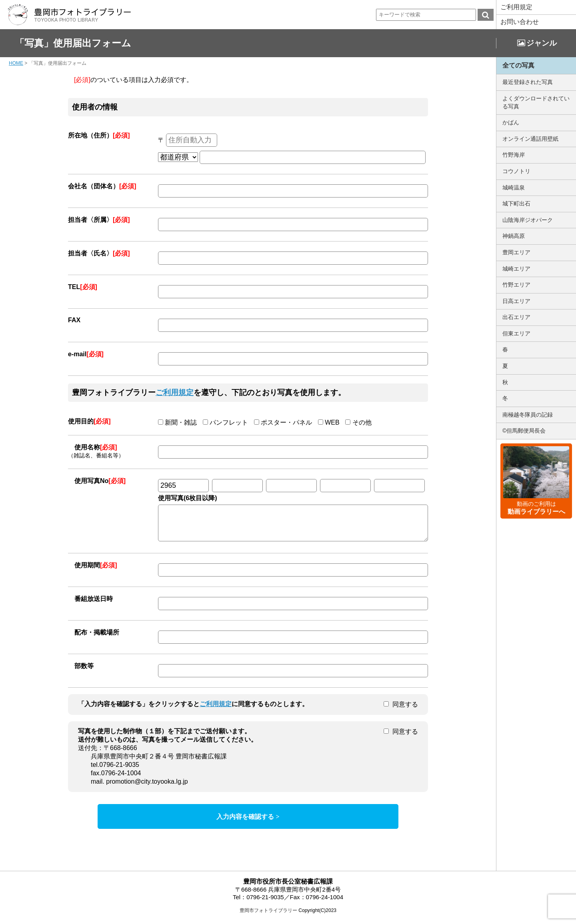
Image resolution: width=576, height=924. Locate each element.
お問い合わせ (520, 22)
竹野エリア (516, 285)
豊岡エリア (516, 252)
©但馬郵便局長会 (524, 431)
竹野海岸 (514, 155)
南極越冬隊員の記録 (528, 415)
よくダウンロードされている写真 (536, 102)
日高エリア (516, 301)
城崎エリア (516, 269)
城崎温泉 (514, 188)
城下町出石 (516, 204)
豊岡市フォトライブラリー (268, 916)
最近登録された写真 (528, 82)
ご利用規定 (516, 7)
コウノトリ (516, 171)
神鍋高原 (514, 236)
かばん (511, 122)
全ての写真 (518, 65)
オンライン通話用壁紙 (530, 139)
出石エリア (516, 317)
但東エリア (516, 333)
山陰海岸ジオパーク (528, 220)
